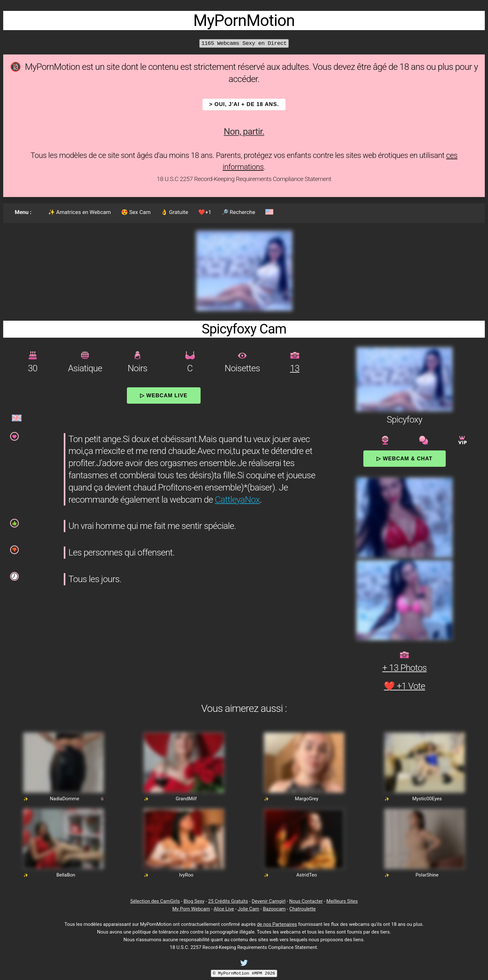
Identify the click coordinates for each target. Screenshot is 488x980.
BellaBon (66, 875)
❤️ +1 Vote (405, 686)
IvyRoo (186, 875)
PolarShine (427, 875)
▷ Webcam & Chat (404, 458)
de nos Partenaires (277, 924)
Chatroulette (302, 909)
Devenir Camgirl (268, 901)
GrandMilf (186, 799)
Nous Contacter (306, 901)
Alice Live (224, 909)
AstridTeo (307, 875)
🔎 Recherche (239, 212)
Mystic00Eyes (427, 799)
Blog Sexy (194, 901)
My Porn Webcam (191, 909)
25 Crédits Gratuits (228, 901)
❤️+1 (205, 212)
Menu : (23, 212)
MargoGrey (306, 799)
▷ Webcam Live (164, 395)
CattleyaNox (237, 500)
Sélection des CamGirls (155, 901)
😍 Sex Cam (136, 212)
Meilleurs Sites (342, 901)
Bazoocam (274, 909)
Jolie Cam (248, 909)
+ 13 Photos (405, 668)
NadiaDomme (64, 799)
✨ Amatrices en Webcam (79, 212)
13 (295, 368)
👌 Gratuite (174, 212)
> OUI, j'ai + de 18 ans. (244, 104)
